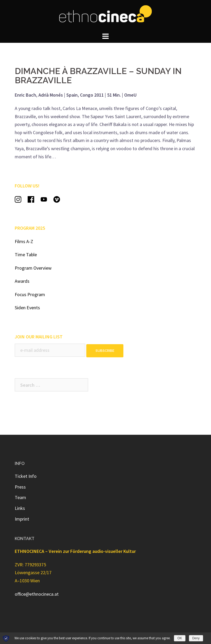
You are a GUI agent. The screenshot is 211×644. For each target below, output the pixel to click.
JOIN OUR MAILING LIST (39, 337)
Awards (22, 281)
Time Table (26, 255)
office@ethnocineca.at (37, 594)
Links (20, 508)
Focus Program (30, 294)
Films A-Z (24, 241)
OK (180, 638)
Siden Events (27, 308)
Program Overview (33, 268)
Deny (196, 638)
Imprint (22, 519)
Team (20, 497)
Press (20, 487)
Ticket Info (26, 476)
